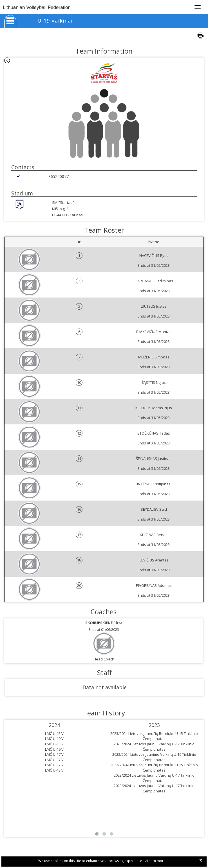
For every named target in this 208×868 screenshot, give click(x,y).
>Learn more (155, 861)
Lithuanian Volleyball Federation (37, 7)
